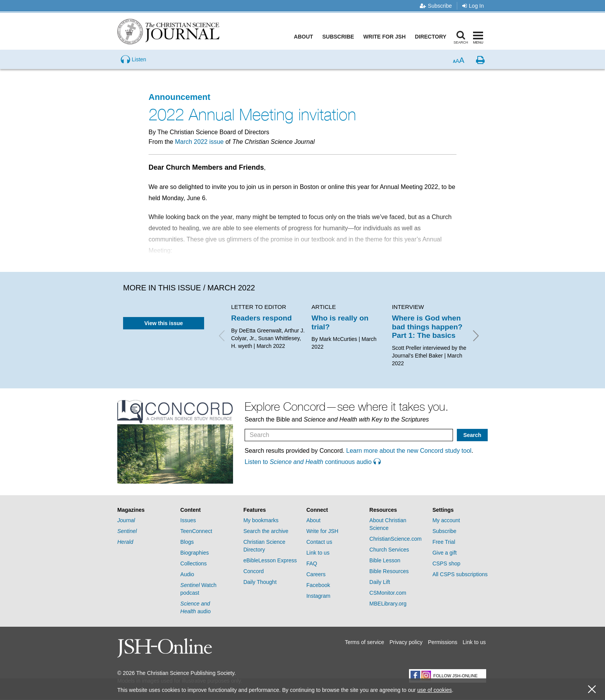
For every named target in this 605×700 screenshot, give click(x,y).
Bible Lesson (385, 560)
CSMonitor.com (388, 593)
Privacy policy (406, 642)
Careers (316, 574)
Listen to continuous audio (313, 462)
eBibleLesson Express (270, 560)
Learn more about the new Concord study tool (409, 451)
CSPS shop (446, 563)
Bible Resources (389, 571)
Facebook (318, 585)
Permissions (443, 642)
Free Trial (444, 542)
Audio (187, 574)
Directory (431, 37)
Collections (193, 563)
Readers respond (261, 318)
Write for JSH (385, 37)
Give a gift (445, 553)
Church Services (389, 550)
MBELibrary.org (388, 604)
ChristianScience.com (395, 539)
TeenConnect (196, 531)
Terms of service (365, 642)
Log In (473, 6)
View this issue (164, 323)
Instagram (318, 596)
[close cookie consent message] (592, 689)
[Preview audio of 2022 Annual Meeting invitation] (134, 67)
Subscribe (436, 6)
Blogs (187, 542)
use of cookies (434, 690)
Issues (188, 520)
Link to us (318, 553)
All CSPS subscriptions (460, 574)
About (304, 37)
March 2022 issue (199, 142)
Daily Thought (260, 582)
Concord (254, 571)
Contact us (319, 542)
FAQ (312, 563)
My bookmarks (261, 520)
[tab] (145, 510)
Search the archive (266, 531)
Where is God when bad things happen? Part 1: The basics (427, 327)
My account (446, 520)
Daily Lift (380, 582)
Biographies (194, 553)
